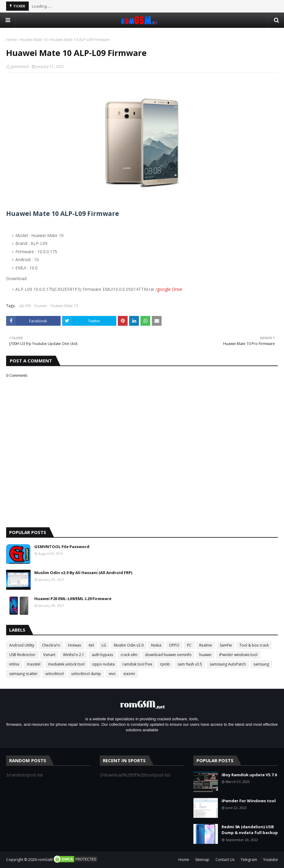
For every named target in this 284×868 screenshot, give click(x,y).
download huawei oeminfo (168, 655)
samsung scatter (23, 674)
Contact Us (225, 860)
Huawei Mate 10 (34, 40)
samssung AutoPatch (228, 664)
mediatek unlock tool (66, 664)
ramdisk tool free (137, 664)
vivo (112, 674)
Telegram (249, 860)
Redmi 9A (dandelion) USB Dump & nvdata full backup (250, 830)
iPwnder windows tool (238, 655)
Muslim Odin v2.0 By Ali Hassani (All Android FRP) (83, 573)
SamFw (226, 645)
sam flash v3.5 (190, 664)
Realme (206, 645)
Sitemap (202, 860)
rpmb (165, 664)
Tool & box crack (254, 645)
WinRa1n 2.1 (74, 655)
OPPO (174, 645)
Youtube (271, 860)
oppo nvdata (103, 664)
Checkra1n (51, 645)
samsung (261, 664)
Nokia (156, 645)
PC (189, 645)
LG (104, 645)
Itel (91, 645)
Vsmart (49, 655)
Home (11, 40)
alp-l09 (25, 306)
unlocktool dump (86, 674)
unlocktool (54, 674)
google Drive (170, 289)
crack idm (129, 655)
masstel (34, 664)
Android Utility (22, 645)
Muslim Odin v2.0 (129, 645)
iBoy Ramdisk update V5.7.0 (249, 775)
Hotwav (75, 645)
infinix (14, 664)
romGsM (45, 860)
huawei (41, 306)
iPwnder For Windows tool (249, 801)
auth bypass (102, 655)
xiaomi (129, 674)
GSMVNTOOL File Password (62, 547)
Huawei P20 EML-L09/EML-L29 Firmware (73, 599)
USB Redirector (22, 655)
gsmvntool (20, 67)
